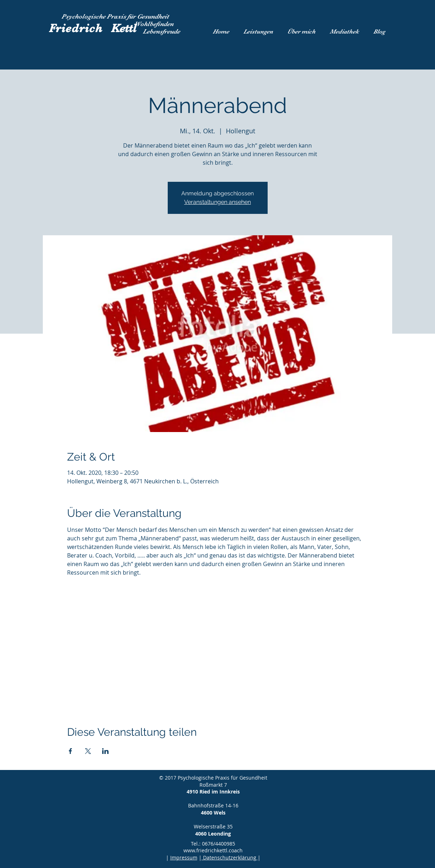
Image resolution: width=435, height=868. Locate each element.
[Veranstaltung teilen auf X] (88, 751)
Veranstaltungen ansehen (217, 202)
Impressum (184, 857)
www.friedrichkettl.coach (213, 850)
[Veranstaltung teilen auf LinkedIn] (105, 751)
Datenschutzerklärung (230, 857)
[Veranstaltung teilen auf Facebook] (70, 751)
